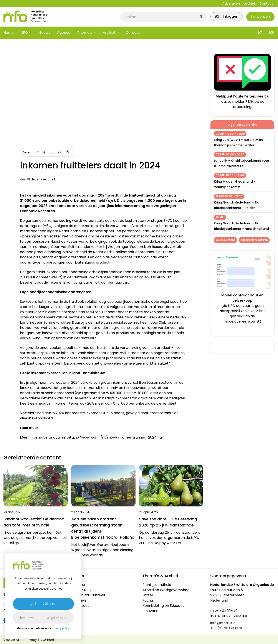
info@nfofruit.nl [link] (223, 623)
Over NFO (83, 590)
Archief (250, 3)
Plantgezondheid (157, 585)
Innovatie (150, 611)
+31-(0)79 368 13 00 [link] (227, 628)
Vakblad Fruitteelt (90, 595)
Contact (266, 3)
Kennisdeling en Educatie (164, 606)
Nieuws (44, 37)
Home (9, 37)
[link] (224, 19)
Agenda (64, 37)
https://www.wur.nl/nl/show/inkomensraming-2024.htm (116, 437)
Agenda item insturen (232, 247)
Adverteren (231, 3)
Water (148, 595)
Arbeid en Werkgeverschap (166, 590)
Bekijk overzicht (226, 240)
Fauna (148, 600)
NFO (24, 37)
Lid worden (259, 19)
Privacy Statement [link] (40, 640)
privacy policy (61, 628)
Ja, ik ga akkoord (43, 604)
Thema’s (85, 37)
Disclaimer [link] (11, 640)
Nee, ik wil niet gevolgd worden (43, 618)
